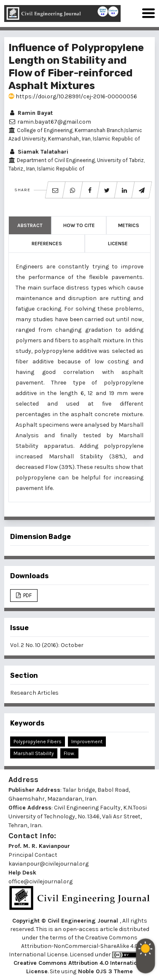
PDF (27, 595)
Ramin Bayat (31, 113)
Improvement (87, 742)
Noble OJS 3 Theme (105, 971)
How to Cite (79, 225)
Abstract (30, 225)
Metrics (129, 225)
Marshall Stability (34, 753)
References (47, 244)
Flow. (69, 753)
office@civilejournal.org (40, 881)
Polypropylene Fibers (38, 742)
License (118, 244)
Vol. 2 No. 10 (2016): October (47, 645)
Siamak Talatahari (38, 152)
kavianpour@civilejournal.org (49, 864)
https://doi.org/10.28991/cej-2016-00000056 (73, 96)
